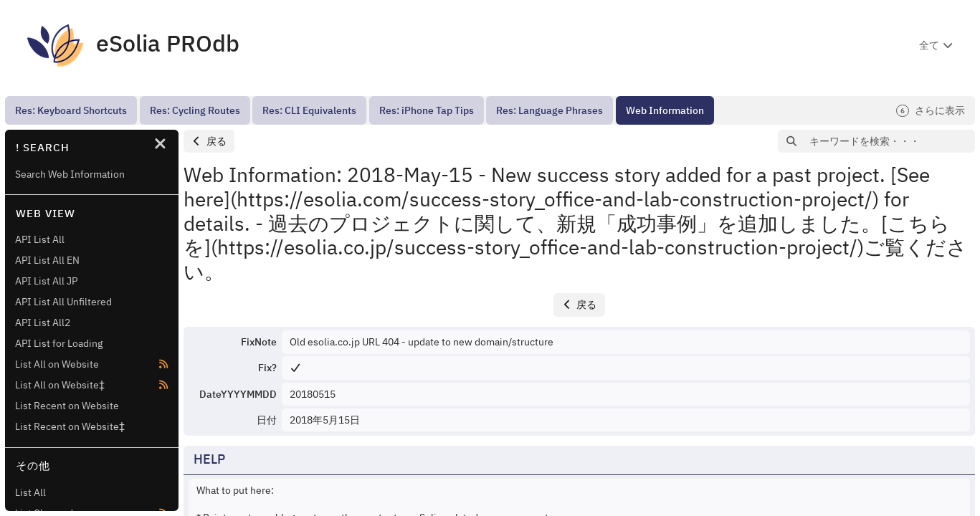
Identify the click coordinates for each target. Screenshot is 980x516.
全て (929, 45)
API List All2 (43, 322)
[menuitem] (71, 110)
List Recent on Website (67, 406)
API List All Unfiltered (63, 302)
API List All (40, 239)
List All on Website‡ (60, 385)
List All (30, 492)
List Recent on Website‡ (70, 426)
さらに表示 (931, 111)
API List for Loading (59, 343)
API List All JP (46, 281)
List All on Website (57, 364)
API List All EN (47, 260)
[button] (209, 142)
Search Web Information (70, 174)
